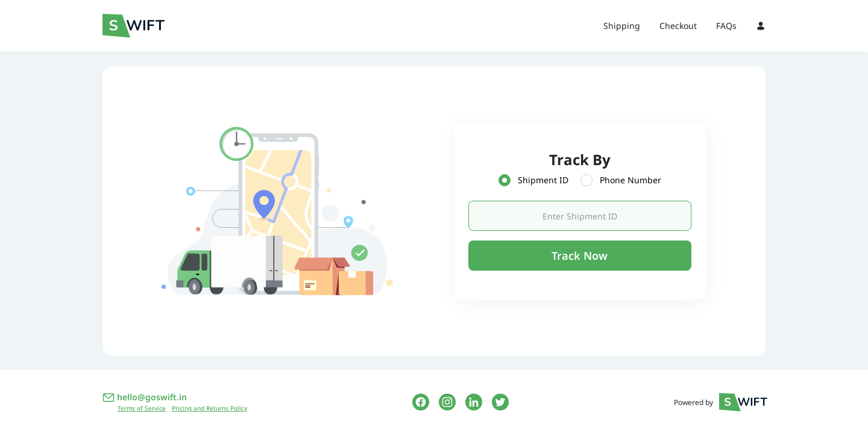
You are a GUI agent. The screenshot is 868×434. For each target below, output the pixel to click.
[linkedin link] (474, 402)
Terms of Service (142, 408)
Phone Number (631, 180)
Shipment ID (543, 180)
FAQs (726, 26)
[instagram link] (447, 402)
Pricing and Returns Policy (209, 408)
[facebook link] (421, 402)
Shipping (622, 26)
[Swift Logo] (157, 26)
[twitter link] (500, 402)
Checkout (678, 26)
